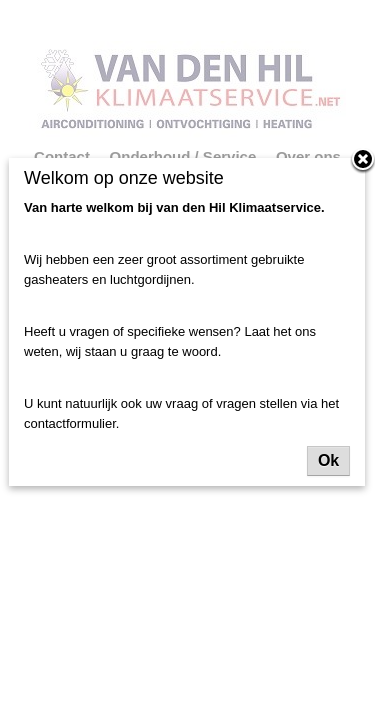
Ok (328, 460)
